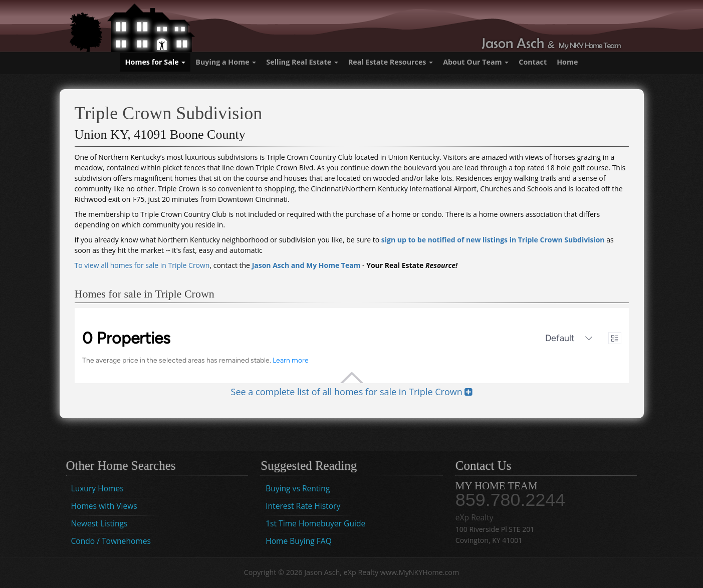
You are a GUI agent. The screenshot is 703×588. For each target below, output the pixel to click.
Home (567, 62)
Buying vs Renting (298, 488)
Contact (533, 62)
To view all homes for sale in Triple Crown (142, 265)
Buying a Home (226, 62)
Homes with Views (104, 506)
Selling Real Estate (302, 62)
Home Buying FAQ (299, 541)
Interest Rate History (303, 506)
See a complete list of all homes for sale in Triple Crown (352, 392)
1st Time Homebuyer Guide (315, 523)
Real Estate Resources (391, 62)
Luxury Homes (97, 488)
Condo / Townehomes (111, 541)
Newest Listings (99, 523)
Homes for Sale (156, 62)
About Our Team (476, 62)
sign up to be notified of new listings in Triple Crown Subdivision (493, 240)
